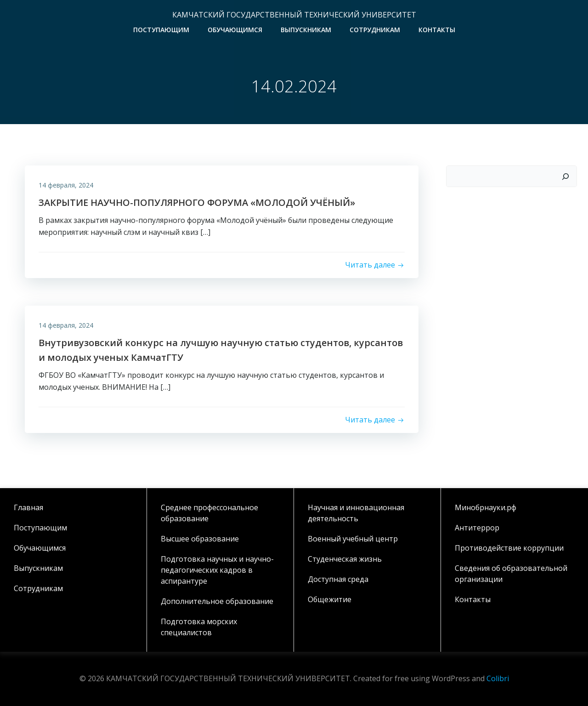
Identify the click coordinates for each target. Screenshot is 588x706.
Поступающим (161, 30)
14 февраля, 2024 (66, 185)
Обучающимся (235, 30)
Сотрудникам (375, 30)
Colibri (498, 679)
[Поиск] (565, 176)
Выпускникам (306, 30)
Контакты (437, 30)
